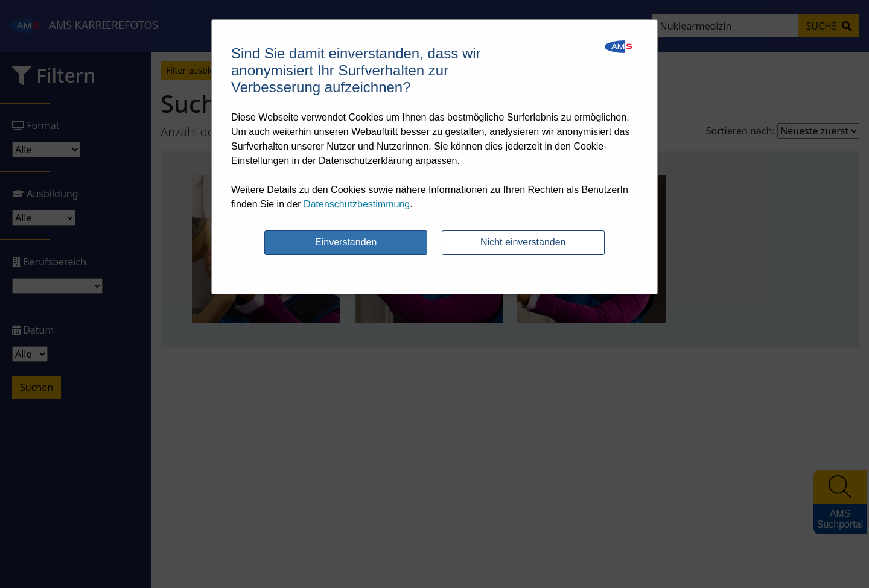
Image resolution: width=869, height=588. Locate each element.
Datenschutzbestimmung (357, 204)
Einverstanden (346, 242)
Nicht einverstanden (523, 242)
